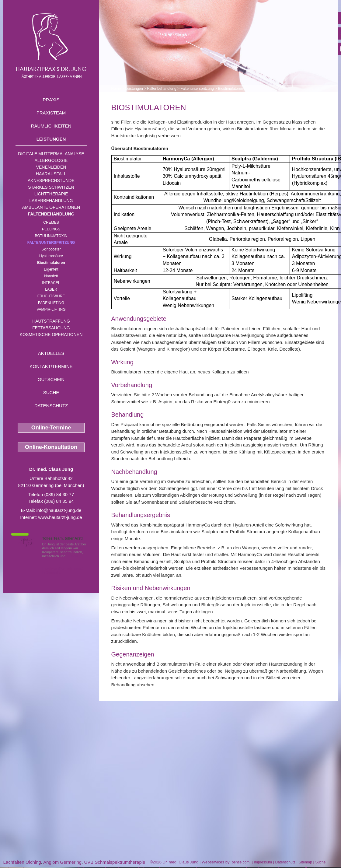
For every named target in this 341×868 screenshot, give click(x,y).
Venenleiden (51, 167)
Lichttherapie (51, 194)
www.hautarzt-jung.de (60, 517)
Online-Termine (51, 428)
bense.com (241, 862)
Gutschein (51, 379)
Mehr (74, 556)
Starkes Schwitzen (51, 187)
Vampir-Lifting (51, 310)
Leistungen (51, 139)
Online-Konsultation (51, 447)
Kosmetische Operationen (51, 334)
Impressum (263, 862)
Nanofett (51, 276)
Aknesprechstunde (51, 180)
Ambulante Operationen (51, 207)
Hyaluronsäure (51, 256)
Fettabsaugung (51, 328)
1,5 (26, 542)
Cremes (51, 222)
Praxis (51, 100)
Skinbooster (51, 249)
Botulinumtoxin (51, 236)
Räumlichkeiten (51, 126)
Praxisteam (51, 113)
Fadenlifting (51, 303)
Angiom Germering (62, 862)
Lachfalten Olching (22, 862)
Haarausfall (51, 174)
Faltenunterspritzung (51, 243)
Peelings (51, 229)
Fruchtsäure (51, 296)
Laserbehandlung (51, 201)
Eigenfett (51, 269)
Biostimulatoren (51, 263)
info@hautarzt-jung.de (59, 510)
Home (116, 89)
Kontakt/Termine (51, 366)
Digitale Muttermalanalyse (51, 154)
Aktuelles (51, 353)
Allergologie (51, 160)
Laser (51, 289)
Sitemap (305, 862)
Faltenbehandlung (51, 214)
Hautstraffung (51, 321)
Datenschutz (51, 406)
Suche (51, 392)
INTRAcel (51, 283)
